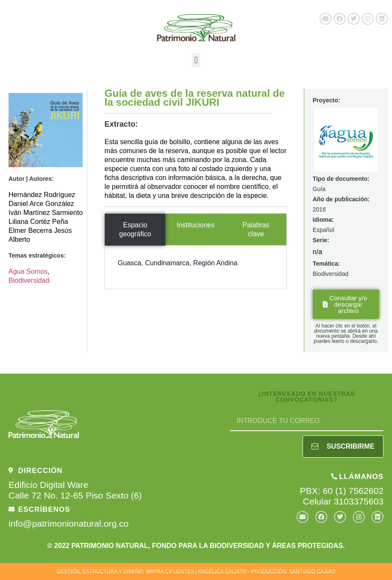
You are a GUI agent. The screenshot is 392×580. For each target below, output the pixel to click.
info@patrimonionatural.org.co (69, 523)
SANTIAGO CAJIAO (312, 571)
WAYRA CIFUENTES (170, 571)
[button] (196, 60)
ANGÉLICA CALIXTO (222, 571)
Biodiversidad (29, 280)
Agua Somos (28, 271)
